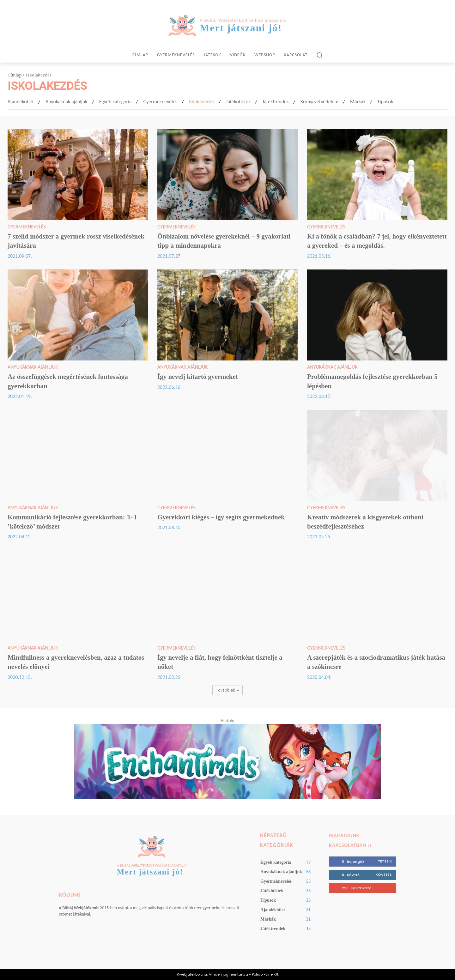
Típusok (385, 102)
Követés (384, 874)
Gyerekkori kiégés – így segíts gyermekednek (221, 517)
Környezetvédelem (319, 102)
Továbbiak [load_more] (227, 690)
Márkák (358, 102)
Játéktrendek (276, 102)
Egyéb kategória (115, 102)
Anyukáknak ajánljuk (67, 102)
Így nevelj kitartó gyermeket (198, 377)
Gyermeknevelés (160, 102)
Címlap (15, 75)
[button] (319, 55)
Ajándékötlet (21, 102)
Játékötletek (238, 102)
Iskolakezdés (202, 102)
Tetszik (385, 861)
